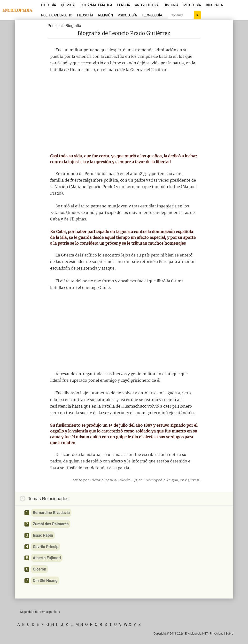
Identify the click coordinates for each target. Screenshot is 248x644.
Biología (49, 5)
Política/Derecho (57, 15)
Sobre (229, 634)
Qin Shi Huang (45, 581)
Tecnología (152, 15)
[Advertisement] (124, 113)
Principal (55, 26)
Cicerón (39, 569)
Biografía (214, 5)
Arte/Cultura (147, 5)
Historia (171, 5)
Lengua (124, 5)
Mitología (192, 5)
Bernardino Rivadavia (51, 513)
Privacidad (217, 634)
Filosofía (85, 15)
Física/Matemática (96, 5)
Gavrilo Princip (46, 547)
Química (68, 5)
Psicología (127, 15)
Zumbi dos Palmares (51, 524)
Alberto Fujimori (47, 558)
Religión (105, 15)
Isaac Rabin (43, 535)
